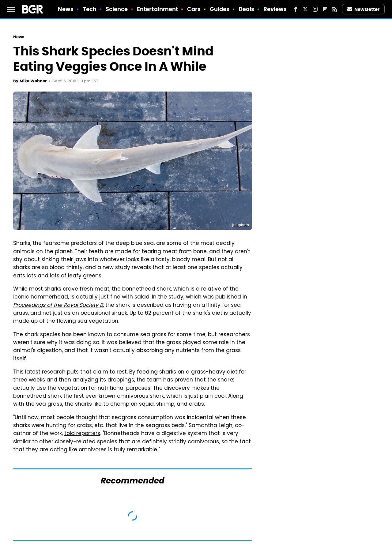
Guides (220, 9)
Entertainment (157, 9)
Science (117, 9)
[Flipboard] (325, 9)
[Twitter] (305, 9)
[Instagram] (315, 9)
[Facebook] (296, 9)
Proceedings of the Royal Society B (58, 306)
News (66, 9)
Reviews (275, 9)
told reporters (82, 434)
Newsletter (364, 9)
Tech (90, 9)
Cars (194, 9)
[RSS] (335, 9)
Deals (247, 9)
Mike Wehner (33, 81)
